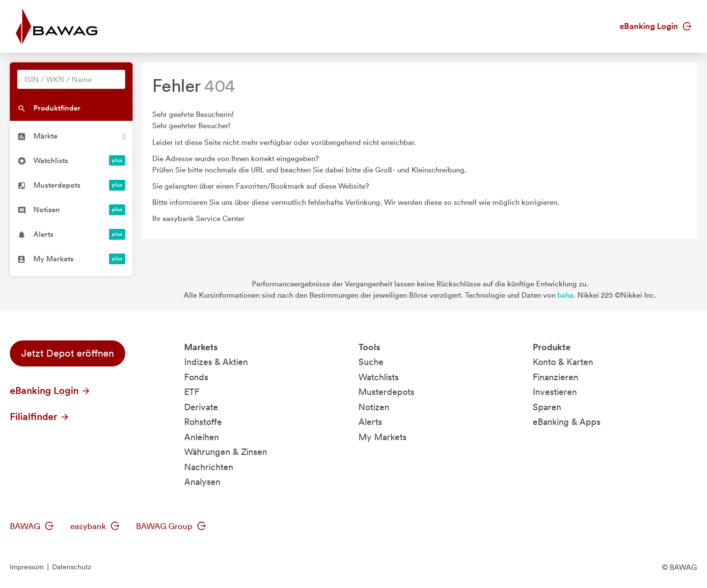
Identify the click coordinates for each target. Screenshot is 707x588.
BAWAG (32, 526)
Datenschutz (72, 567)
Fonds (196, 377)
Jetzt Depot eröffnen (68, 353)
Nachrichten (209, 467)
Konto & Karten (563, 362)
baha (565, 295)
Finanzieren (556, 377)
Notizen (374, 407)
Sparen (547, 407)
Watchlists (379, 377)
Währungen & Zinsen (226, 452)
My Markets (382, 437)
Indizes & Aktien (216, 362)
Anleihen (202, 437)
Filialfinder (40, 417)
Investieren (555, 392)
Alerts (370, 422)
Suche (371, 362)
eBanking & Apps (567, 422)
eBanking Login (655, 26)
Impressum (27, 567)
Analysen (202, 482)
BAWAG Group (171, 526)
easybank (95, 526)
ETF (192, 392)
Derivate (201, 407)
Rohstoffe (203, 422)
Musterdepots (386, 392)
